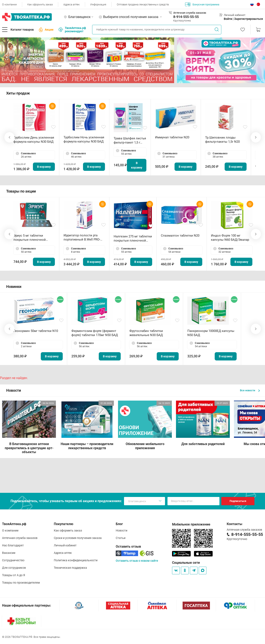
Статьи (121, 538)
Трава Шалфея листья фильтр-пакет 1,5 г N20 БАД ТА (130, 141)
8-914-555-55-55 (186, 17)
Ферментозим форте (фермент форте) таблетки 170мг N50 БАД (95, 333)
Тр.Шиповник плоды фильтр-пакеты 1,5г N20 (222, 140)
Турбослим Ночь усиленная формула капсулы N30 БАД (84, 139)
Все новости (250, 390)
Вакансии (9, 553)
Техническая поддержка (70, 568)
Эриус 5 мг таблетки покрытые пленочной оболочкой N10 (30, 238)
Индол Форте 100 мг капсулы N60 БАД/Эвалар (230, 238)
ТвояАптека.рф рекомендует (72, 30)
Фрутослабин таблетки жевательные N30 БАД (146, 333)
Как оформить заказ (40, 4)
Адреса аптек (72, 4)
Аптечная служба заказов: (190, 13)
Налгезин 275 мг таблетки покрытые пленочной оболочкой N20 (133, 239)
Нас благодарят (13, 545)
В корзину (44, 167)
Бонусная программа (202, 4)
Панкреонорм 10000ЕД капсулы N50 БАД (211, 333)
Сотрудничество (13, 560)
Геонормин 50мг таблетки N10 (36, 331)
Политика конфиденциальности (76, 560)
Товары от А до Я (14, 575)
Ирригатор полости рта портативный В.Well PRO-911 (82, 238)
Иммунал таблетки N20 (172, 137)
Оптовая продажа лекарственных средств (143, 4)
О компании (9, 4)
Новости (122, 530)
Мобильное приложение (191, 524)
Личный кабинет (65, 545)
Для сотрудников (14, 568)
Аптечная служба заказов (20, 538)
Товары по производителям (21, 583)
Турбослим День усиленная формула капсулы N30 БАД (34, 140)
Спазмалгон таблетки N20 (180, 236)
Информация (98, 4)
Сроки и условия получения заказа (78, 538)
